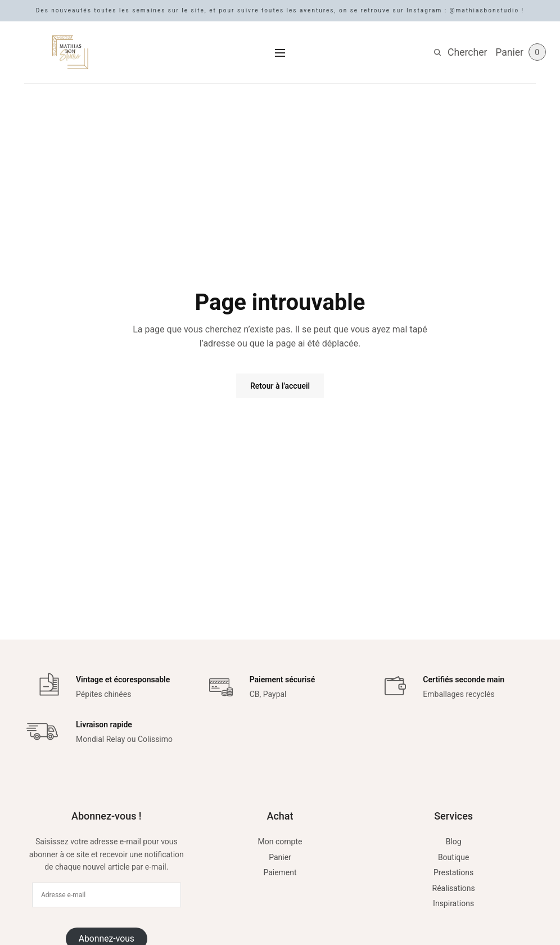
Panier (280, 857)
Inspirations (453, 903)
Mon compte (280, 841)
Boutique (454, 857)
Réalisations (454, 888)
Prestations (453, 872)
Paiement (280, 872)
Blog (454, 841)
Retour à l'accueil (280, 386)
